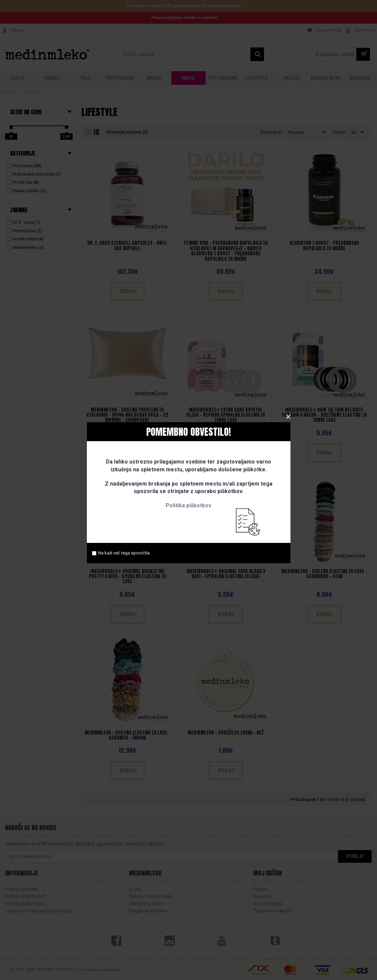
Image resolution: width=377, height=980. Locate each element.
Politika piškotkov (188, 505)
